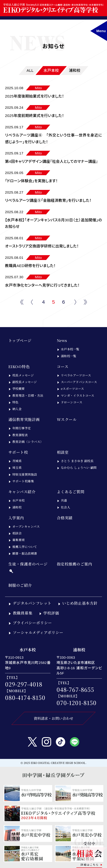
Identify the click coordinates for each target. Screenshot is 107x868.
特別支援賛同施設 (25, 474)
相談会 (17, 533)
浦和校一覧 (69, 356)
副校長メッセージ (25, 382)
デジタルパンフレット (32, 603)
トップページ (20, 340)
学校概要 (19, 388)
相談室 (63, 452)
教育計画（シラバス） (28, 442)
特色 (15, 402)
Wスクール (67, 419)
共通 (64, 500)
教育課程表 (20, 435)
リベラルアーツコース (76, 375)
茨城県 (17, 461)
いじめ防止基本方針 (80, 603)
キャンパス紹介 (22, 492)
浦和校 (75, 71)
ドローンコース (72, 402)
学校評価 (51, 613)
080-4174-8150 (25, 697)
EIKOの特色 (19, 366)
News (62, 340)
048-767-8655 (75, 689)
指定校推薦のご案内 (74, 564)
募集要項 (19, 540)
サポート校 (18, 452)
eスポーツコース (72, 388)
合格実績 (65, 518)
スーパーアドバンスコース (79, 382)
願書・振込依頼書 (25, 553)
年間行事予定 (22, 428)
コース (63, 366)
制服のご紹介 (20, 585)
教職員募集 (23, 613)
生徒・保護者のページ (28, 564)
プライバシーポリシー (32, 623)
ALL (30, 71)
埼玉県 (17, 467)
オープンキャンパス (26, 526)
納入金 (17, 409)
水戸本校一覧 (70, 349)
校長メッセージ (23, 375)
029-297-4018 (24, 684)
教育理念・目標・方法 (28, 395)
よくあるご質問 (71, 492)
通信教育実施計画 (24, 419)
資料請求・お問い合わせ (53, 718)
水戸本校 (51, 71)
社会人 (65, 507)
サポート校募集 (23, 481)
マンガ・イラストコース (78, 395)
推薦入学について (25, 547)
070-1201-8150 (76, 703)
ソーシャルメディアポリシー (38, 632)
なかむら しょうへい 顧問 (79, 467)
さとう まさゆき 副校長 (77, 461)
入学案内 (16, 518)
